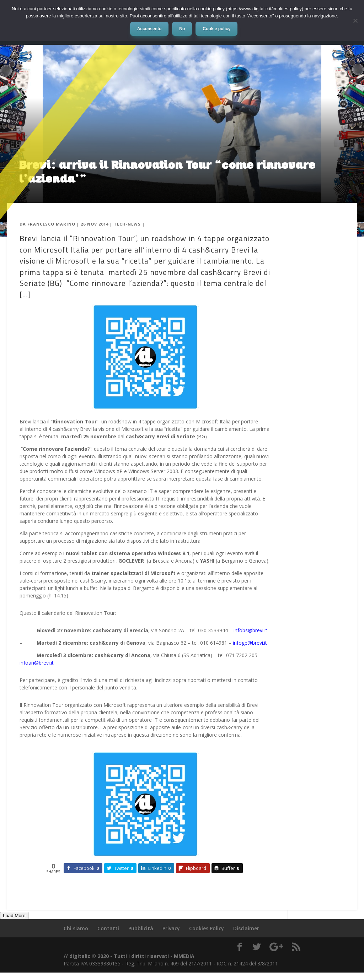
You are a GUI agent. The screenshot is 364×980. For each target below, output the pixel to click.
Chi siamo (76, 928)
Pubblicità (141, 928)
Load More (14, 916)
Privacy (171, 928)
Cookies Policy (207, 928)
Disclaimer (246, 928)
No (182, 29)
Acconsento (149, 29)
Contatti (108, 928)
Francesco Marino (51, 224)
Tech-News (127, 224)
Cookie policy (216, 29)
